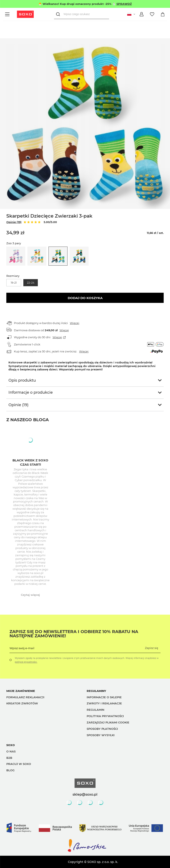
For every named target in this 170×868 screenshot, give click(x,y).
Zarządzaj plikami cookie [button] (108, 722)
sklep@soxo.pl (85, 794)
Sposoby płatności (102, 729)
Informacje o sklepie (104, 697)
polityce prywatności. (26, 662)
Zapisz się (152, 648)
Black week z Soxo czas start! (30, 462)
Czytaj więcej (30, 595)
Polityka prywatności (105, 716)
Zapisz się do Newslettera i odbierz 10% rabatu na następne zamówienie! (74, 634)
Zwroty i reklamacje (104, 703)
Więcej (75, 323)
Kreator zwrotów (22, 703)
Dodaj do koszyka (85, 298)
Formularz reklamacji (25, 697)
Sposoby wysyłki (101, 735)
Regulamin (96, 710)
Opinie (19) (14, 222)
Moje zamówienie (21, 691)
